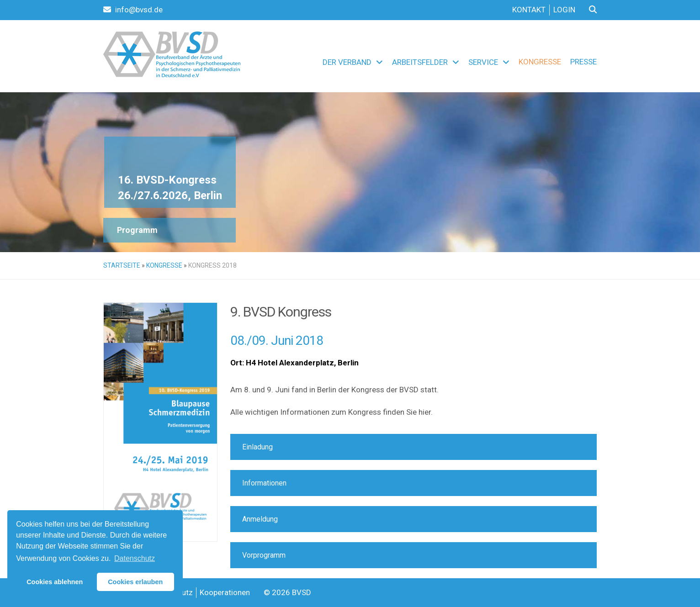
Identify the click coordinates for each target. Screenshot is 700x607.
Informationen (264, 483)
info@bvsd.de (133, 10)
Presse (583, 62)
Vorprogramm (264, 555)
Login (564, 10)
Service (483, 62)
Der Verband (347, 62)
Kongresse (540, 62)
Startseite (122, 265)
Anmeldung (260, 519)
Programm (137, 230)
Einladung (257, 447)
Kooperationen (225, 592)
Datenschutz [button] (135, 558)
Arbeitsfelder (420, 62)
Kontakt (529, 10)
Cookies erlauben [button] (135, 582)
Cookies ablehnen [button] (55, 582)
